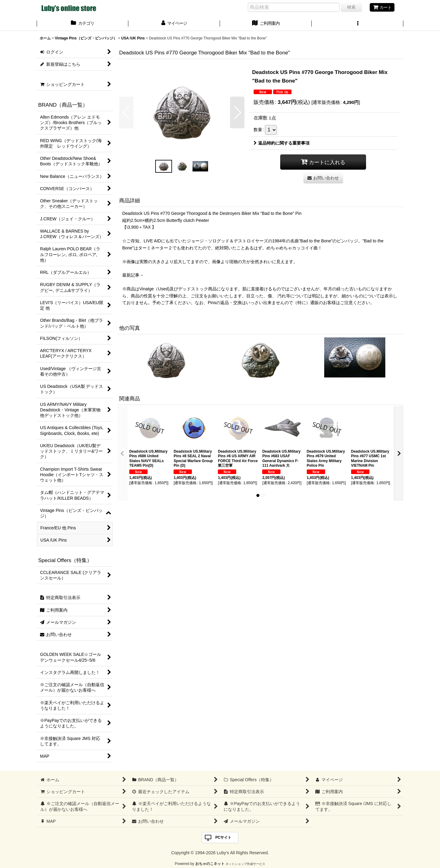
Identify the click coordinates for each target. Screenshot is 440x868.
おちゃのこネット (210, 864)
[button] (358, 24)
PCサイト (224, 837)
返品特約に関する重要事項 (282, 143)
